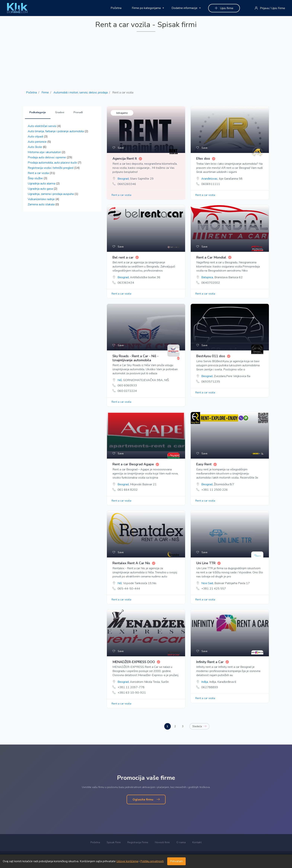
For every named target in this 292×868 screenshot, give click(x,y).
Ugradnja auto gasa (40, 189)
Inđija (205, 682)
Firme (45, 93)
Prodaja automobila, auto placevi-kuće (52, 163)
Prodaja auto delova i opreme (47, 157)
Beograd (123, 179)
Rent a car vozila (38, 173)
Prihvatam (176, 861)
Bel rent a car (126, 258)
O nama (181, 842)
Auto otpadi (35, 137)
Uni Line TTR (208, 563)
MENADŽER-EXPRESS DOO (136, 662)
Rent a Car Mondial (214, 258)
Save (118, 148)
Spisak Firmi (114, 842)
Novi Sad (207, 583)
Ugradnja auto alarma (42, 184)
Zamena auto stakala (41, 204)
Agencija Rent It (127, 159)
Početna (116, 8)
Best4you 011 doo (213, 356)
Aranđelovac (209, 179)
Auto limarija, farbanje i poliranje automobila (56, 131)
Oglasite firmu (146, 800)
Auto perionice (37, 142)
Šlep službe (35, 178)
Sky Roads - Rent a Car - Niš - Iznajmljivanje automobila (146, 358)
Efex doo (206, 159)
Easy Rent (207, 464)
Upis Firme (278, 8)
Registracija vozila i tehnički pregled (51, 168)
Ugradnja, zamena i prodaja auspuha (51, 194)
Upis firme (224, 8)
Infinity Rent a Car (213, 662)
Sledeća (199, 726)
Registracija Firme (138, 842)
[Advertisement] (146, 61)
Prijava (264, 8)
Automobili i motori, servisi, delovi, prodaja (81, 93)
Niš (120, 380)
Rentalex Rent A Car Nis (134, 563)
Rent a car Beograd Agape (136, 464)
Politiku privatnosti (152, 861)
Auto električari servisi (42, 126)
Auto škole (35, 147)
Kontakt (197, 842)
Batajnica (207, 277)
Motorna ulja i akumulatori (44, 152)
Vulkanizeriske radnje (41, 199)
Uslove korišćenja (127, 861)
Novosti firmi (162, 842)
